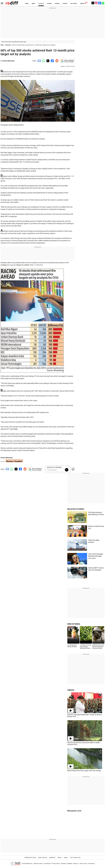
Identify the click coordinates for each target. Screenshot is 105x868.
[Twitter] (93, 3)
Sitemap (63, 863)
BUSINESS (41, 4)
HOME (27, 4)
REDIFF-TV (83, 4)
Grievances (91, 863)
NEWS (33, 4)
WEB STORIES (74, 624)
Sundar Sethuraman (9, 61)
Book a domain (43, 858)
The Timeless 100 (75, 858)
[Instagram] (96, 3)
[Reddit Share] (56, 61)
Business (8, 45)
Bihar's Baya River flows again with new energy (84, 771)
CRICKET (57, 4)
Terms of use (83, 863)
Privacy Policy (56, 863)
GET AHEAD (74, 4)
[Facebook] (100, 3)
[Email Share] (39, 61)
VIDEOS (71, 690)
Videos (66, 858)
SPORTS (65, 4)
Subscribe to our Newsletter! (54, 467)
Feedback (70, 863)
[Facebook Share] (52, 61)
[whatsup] (103, 3)
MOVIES (49, 4)
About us (76, 863)
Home (2, 45)
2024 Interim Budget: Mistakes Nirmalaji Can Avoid (96, 556)
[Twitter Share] (48, 61)
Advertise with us (38, 863)
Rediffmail (52, 858)
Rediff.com (29, 863)
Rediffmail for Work (30, 858)
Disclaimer (48, 863)
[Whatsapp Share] (43, 61)
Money (60, 858)
